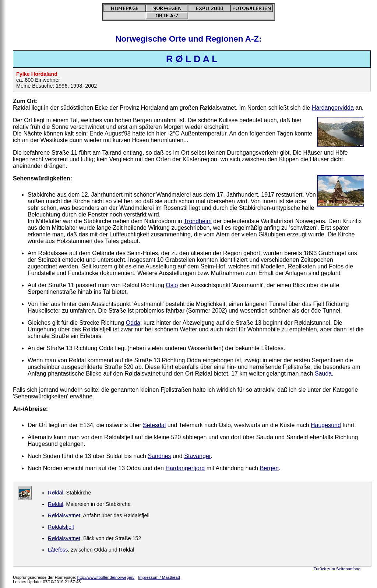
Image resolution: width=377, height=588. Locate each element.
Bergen (269, 468)
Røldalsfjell (61, 527)
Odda (133, 323)
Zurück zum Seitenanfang (337, 569)
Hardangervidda (333, 108)
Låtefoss (58, 550)
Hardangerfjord (185, 468)
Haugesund (326, 425)
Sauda (323, 374)
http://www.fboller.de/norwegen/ (106, 577)
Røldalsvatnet (64, 515)
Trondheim (198, 221)
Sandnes (159, 456)
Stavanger (197, 456)
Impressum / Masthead (159, 577)
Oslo (172, 285)
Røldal (56, 493)
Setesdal (154, 425)
